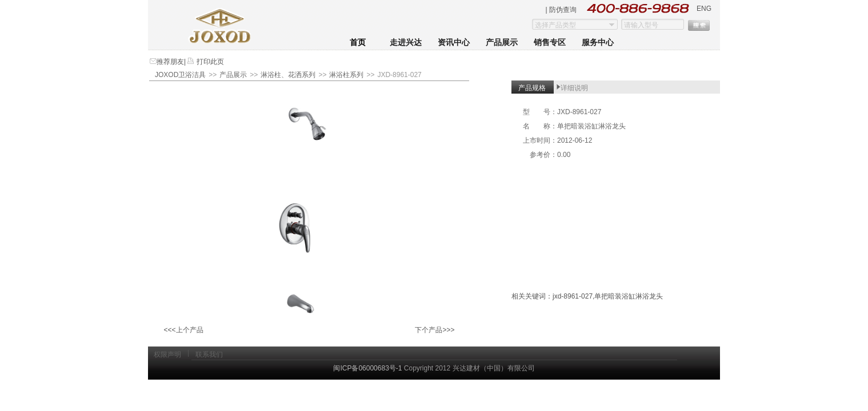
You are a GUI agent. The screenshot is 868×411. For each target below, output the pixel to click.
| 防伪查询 (561, 10)
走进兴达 (406, 43)
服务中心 (598, 43)
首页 (358, 43)
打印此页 (209, 62)
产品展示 (502, 43)
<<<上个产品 (183, 330)
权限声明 (167, 354)
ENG (704, 9)
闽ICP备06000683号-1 (367, 368)
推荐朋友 (170, 62)
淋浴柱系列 (346, 75)
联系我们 (209, 354)
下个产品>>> (435, 330)
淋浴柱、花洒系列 (288, 75)
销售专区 (550, 43)
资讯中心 (454, 43)
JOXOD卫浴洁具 (180, 75)
